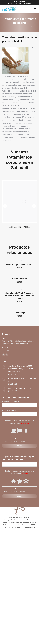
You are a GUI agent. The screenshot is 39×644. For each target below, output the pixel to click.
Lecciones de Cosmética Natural (20, 381)
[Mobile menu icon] (35, 9)
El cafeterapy (19, 305)
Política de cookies (9, 517)
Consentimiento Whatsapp (13, 520)
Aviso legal (6, 512)
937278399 (19, 2)
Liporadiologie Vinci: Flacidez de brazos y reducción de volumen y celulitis (19, 288)
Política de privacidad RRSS (26, 517)
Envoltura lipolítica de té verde (19, 257)
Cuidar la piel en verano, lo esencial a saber (22, 372)
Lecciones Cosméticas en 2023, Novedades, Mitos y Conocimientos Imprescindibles (21, 361)
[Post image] (4, 360)
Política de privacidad (28, 515)
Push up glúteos (19, 271)
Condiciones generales (19, 512)
